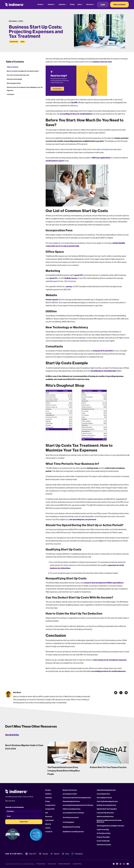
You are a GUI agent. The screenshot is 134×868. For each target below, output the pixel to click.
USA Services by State (104, 845)
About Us (48, 824)
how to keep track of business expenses (110, 660)
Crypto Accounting (103, 830)
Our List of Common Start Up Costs (18, 75)
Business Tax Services (70, 790)
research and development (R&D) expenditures (104, 583)
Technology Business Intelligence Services (110, 826)
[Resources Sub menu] (94, 5)
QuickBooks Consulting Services (73, 832)
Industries (62, 4)
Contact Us (49, 832)
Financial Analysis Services (71, 802)
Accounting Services (103, 794)
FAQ (47, 813)
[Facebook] (116, 693)
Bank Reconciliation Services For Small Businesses (109, 821)
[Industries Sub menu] (66, 5)
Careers (48, 828)
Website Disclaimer (64, 864)
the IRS (74, 103)
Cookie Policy (77, 864)
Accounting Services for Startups (73, 813)
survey (69, 287)
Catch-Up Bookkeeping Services (107, 802)
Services (40, 4)
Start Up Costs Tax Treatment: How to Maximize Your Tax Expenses (25, 89)
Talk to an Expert (119, 5)
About (80, 4)
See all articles (12, 735)
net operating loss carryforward (83, 520)
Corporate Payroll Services (105, 813)
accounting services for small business (76, 114)
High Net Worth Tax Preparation (107, 809)
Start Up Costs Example (14, 79)
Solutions (51, 4)
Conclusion (10, 94)
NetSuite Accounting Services (106, 805)
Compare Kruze (50, 805)
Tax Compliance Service (104, 798)
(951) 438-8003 (10, 801)
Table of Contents (13, 67)
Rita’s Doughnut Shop (14, 83)
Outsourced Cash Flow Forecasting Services (77, 798)
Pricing (72, 4)
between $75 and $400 (103, 351)
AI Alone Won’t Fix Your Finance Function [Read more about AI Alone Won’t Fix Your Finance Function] (108, 767)
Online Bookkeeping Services (106, 790)
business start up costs (102, 62)
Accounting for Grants (70, 794)
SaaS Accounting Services (105, 817)
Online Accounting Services (72, 809)
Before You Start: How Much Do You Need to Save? (23, 71)
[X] (121, 693)
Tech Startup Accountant (71, 818)
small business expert (55, 161)
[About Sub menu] (83, 5)
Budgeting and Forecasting (71, 827)
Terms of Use (52, 864)
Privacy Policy (41, 864)
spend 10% (79, 275)
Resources (90, 4)
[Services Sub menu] (44, 5)
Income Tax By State (103, 841)
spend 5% (54, 278)
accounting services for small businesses (109, 671)
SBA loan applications (101, 158)
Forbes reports (52, 300)
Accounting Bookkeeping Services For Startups (78, 805)
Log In (103, 5)
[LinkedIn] (126, 693)
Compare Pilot (50, 809)
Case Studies (50, 820)
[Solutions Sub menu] (55, 5)
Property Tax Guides (103, 837)
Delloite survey (71, 278)
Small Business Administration (104, 371)
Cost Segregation (68, 822)
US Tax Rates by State (104, 833)
